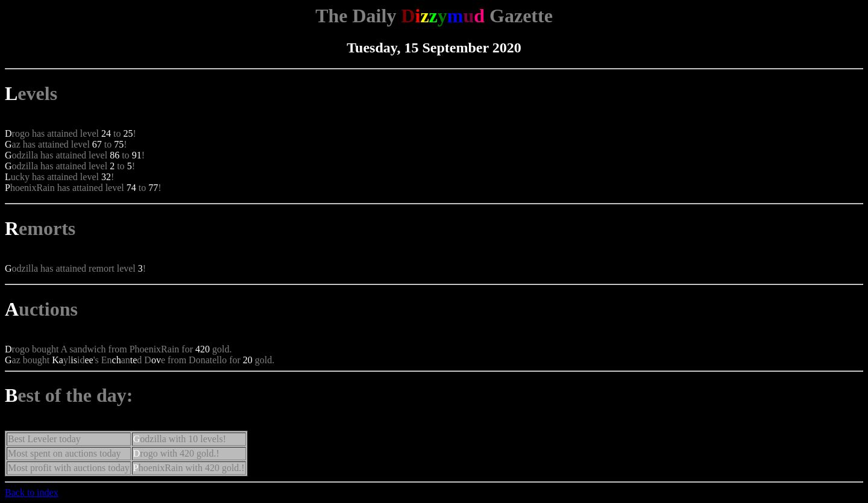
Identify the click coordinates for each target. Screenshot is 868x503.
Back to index (32, 492)
